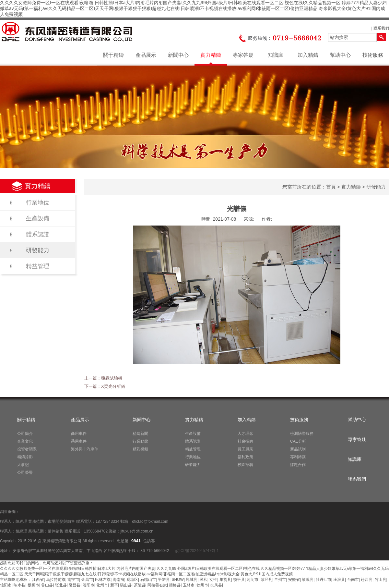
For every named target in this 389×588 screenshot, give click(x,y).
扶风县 (216, 585)
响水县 (19, 585)
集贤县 (225, 580)
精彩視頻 (140, 449)
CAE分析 (298, 441)
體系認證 (38, 234)
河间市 (253, 580)
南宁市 (73, 580)
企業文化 (25, 441)
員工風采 (245, 449)
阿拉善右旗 (157, 585)
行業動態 (140, 441)
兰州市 (280, 580)
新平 (114, 585)
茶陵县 (140, 585)
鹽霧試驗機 (112, 378)
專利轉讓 (298, 457)
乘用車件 (79, 441)
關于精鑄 (113, 55)
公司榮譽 (25, 472)
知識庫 (276, 55)
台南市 (353, 580)
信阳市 (6, 585)
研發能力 (38, 250)
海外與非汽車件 (85, 449)
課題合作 (298, 465)
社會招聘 (245, 441)
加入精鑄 (308, 55)
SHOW (177, 580)
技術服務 (373, 55)
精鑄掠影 (25, 457)
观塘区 (132, 580)
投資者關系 (27, 449)
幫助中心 (340, 55)
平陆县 (164, 580)
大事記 (23, 465)
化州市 (102, 585)
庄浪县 (339, 580)
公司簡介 (25, 434)
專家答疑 (243, 55)
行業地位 (38, 202)
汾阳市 (88, 585)
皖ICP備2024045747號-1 (197, 551)
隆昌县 (75, 585)
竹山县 (381, 580)
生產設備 (38, 218)
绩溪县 (308, 580)
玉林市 (189, 585)
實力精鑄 (211, 55)
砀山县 (126, 585)
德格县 (175, 585)
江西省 (38, 580)
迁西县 (367, 580)
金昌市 (87, 580)
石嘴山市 (148, 580)
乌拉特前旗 (56, 580)
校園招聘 (245, 465)
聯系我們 (381, 28)
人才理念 (245, 434)
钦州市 (202, 585)
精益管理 (38, 266)
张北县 (61, 585)
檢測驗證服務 (302, 434)
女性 (213, 580)
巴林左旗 (103, 580)
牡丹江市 (324, 580)
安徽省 (294, 580)
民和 (204, 580)
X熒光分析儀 (113, 386)
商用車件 (79, 434)
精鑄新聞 (140, 434)
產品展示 (146, 55)
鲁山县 (47, 585)
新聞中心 (178, 55)
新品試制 (298, 449)
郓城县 (192, 580)
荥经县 (266, 580)
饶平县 (239, 580)
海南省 (119, 580)
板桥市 (33, 585)
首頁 (331, 187)
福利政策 (245, 457)
